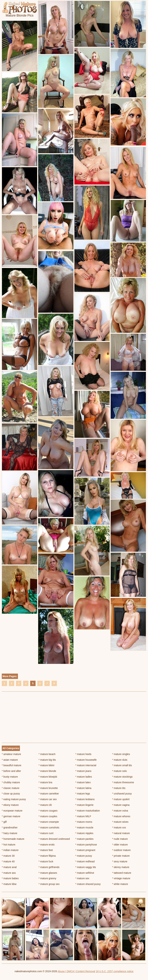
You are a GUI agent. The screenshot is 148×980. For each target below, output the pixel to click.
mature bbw (9, 884)
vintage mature (121, 878)
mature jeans (83, 771)
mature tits (119, 788)
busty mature (10, 777)
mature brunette (48, 788)
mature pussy (84, 856)
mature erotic (47, 845)
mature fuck (46, 861)
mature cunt (46, 833)
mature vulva (120, 811)
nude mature (120, 839)
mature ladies (84, 777)
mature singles (121, 754)
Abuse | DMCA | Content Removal (76, 971)
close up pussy (11, 794)
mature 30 (8, 856)
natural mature (121, 833)
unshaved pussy (122, 794)
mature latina (83, 788)
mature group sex (49, 884)
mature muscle (84, 828)
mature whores (121, 816)
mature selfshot (85, 873)
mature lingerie (84, 805)
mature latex (83, 782)
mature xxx (119, 828)
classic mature (11, 788)
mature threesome (123, 782)
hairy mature (10, 833)
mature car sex (48, 799)
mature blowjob (48, 777)
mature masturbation (88, 811)
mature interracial (86, 765)
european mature (12, 811)
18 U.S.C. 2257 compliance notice (115, 971)
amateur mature (11, 754)
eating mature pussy (14, 799)
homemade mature (13, 839)
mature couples (48, 816)
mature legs (83, 794)
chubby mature (11, 782)
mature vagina (121, 805)
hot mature (9, 845)
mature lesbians (85, 799)
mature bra (45, 782)
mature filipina (47, 856)
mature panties (84, 839)
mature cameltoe (49, 794)
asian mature (10, 760)
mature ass (9, 873)
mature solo (119, 771)
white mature (120, 884)
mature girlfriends (49, 867)
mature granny (47, 878)
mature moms (84, 822)
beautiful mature (12, 765)
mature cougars (48, 811)
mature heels (83, 754)
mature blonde (47, 771)
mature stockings (122, 777)
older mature (120, 845)
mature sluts (120, 760)
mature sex (82, 878)
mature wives (120, 822)
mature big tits (47, 760)
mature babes (10, 878)
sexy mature (120, 861)
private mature (121, 856)
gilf (4, 822)
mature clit (45, 805)
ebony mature (10, 805)
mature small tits (122, 765)
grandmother (10, 828)
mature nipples (84, 833)
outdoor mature (121, 850)
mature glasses (48, 873)
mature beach (47, 754)
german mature (11, 816)
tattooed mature (122, 873)
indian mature (10, 850)
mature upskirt (121, 799)
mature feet (46, 850)
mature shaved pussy (88, 884)
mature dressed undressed (54, 839)
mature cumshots (49, 828)
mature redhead (85, 861)
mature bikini (46, 765)
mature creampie (49, 822)
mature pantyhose (86, 845)
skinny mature (121, 867)
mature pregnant (85, 850)
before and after (11, 771)
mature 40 (8, 861)
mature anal (9, 867)
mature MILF (83, 816)
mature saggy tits (86, 867)
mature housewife (86, 760)
